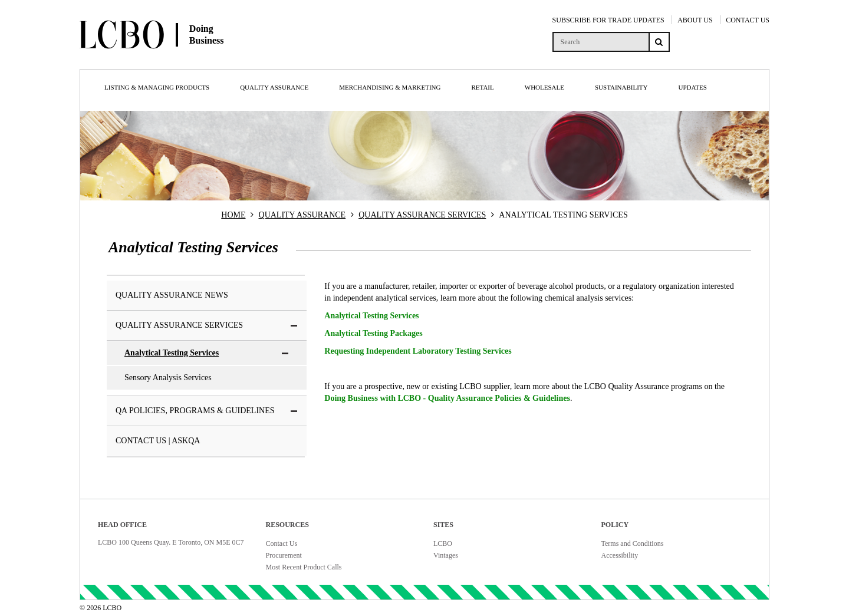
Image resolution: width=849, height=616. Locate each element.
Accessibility (620, 555)
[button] (294, 326)
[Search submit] (659, 42)
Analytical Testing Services (207, 353)
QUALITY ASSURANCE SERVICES (422, 215)
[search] (600, 42)
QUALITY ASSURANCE (302, 215)
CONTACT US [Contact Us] (748, 20)
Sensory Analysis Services (168, 378)
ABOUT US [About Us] (695, 20)
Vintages (446, 555)
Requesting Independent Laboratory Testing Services (418, 351)
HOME (233, 215)
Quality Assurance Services (207, 325)
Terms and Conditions (633, 543)
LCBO (443, 543)
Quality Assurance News (172, 295)
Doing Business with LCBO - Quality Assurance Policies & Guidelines (447, 398)
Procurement (284, 555)
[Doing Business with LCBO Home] (193, 58)
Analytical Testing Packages (373, 333)
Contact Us (282, 543)
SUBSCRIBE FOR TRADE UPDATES (608, 20)
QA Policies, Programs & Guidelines (207, 411)
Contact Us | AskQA (158, 441)
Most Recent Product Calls (304, 567)
